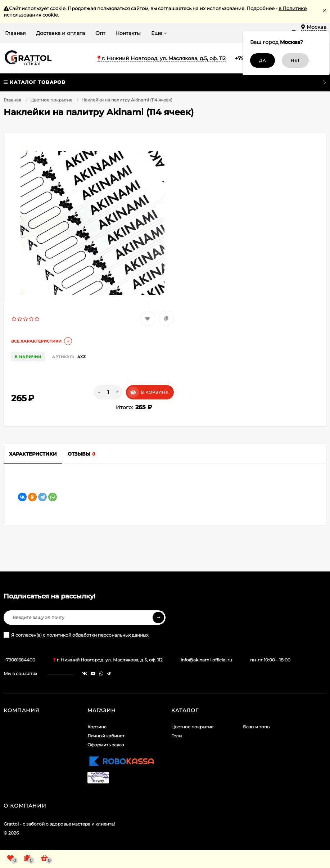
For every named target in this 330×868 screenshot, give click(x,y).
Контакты (128, 33)
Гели (177, 736)
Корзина (97, 727)
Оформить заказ (106, 745)
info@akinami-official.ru (206, 660)
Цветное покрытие (51, 100)
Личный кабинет (106, 736)
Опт (100, 33)
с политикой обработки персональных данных (96, 635)
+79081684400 (19, 660)
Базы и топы (257, 727)
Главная (15, 33)
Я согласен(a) (76, 635)
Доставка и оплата (60, 33)
